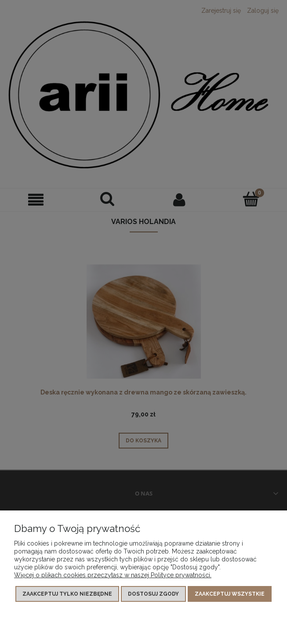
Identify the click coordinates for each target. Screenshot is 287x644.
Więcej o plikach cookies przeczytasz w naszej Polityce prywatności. (113, 575)
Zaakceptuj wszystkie (230, 594)
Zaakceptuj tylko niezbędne (67, 594)
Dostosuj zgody (153, 594)
